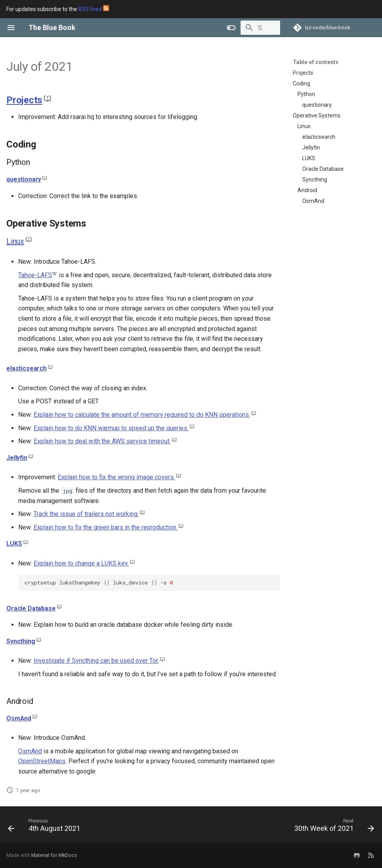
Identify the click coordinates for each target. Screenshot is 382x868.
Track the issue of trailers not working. (86, 514)
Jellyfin (17, 458)
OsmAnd (19, 718)
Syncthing (21, 641)
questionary (24, 179)
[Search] (234, 28)
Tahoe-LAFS (35, 275)
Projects (24, 100)
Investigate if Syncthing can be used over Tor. (96, 661)
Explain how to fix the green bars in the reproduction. (105, 527)
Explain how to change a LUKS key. (81, 563)
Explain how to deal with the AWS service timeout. (102, 441)
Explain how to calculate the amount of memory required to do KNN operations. (142, 415)
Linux (15, 241)
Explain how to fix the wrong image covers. (116, 477)
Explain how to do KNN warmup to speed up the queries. (111, 428)
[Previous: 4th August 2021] (46, 827)
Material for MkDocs (54, 855)
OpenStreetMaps (42, 761)
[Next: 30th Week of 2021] (332, 827)
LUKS (14, 544)
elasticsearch (26, 368)
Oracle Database (31, 608)
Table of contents (316, 62)
